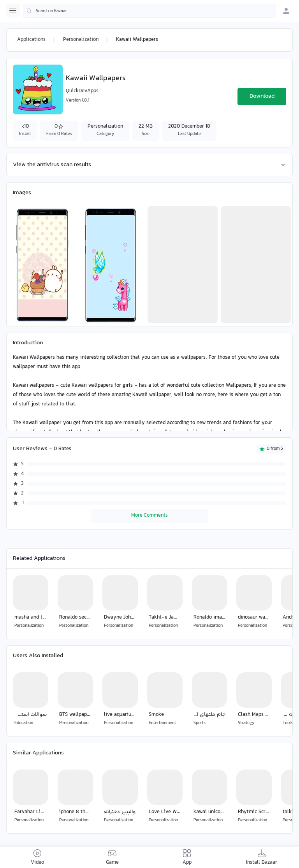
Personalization (81, 40)
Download (262, 96)
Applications (31, 40)
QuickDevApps (82, 91)
